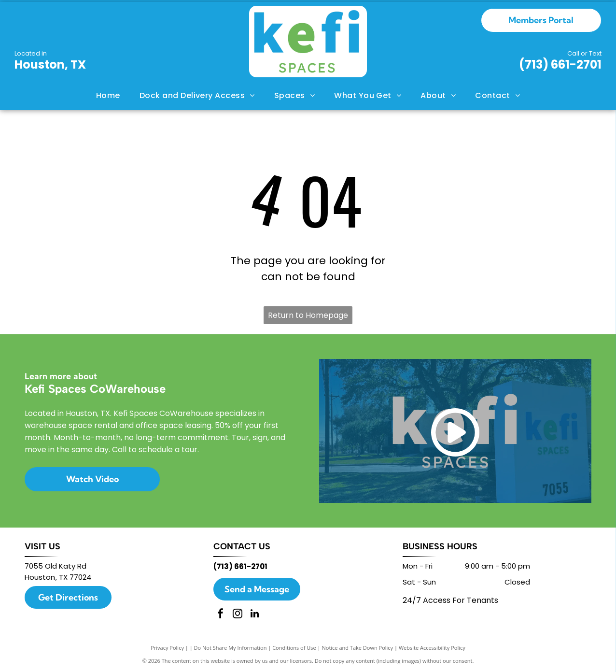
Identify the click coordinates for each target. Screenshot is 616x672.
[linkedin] (254, 615)
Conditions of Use (294, 648)
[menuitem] (108, 96)
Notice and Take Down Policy (358, 648)
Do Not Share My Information (231, 648)
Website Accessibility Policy (432, 648)
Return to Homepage (308, 315)
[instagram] (238, 615)
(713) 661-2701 (560, 64)
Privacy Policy (167, 648)
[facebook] (221, 615)
